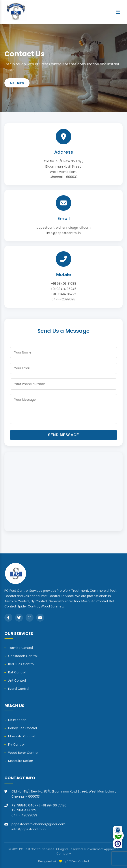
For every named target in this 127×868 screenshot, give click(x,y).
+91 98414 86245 (63, 289)
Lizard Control (17, 689)
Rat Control (15, 672)
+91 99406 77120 (54, 805)
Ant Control (15, 680)
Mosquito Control (20, 736)
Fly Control (14, 744)
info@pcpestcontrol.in (64, 233)
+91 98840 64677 (25, 805)
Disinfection (15, 720)
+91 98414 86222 (63, 294)
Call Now (17, 83)
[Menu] (118, 12)
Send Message (64, 435)
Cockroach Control (21, 656)
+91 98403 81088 (64, 284)
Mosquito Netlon (19, 761)
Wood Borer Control (21, 753)
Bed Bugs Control (19, 664)
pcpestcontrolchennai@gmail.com (64, 228)
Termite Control (19, 648)
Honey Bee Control (21, 728)
